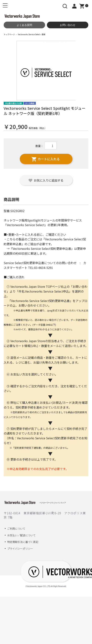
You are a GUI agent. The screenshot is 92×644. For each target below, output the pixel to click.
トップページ (9, 34)
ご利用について (16, 529)
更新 (44, 34)
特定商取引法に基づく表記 (23, 542)
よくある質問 (24, 25)
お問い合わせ (68, 25)
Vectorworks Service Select (29, 34)
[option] (46, 71)
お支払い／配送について (21, 535)
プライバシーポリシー (20, 549)
